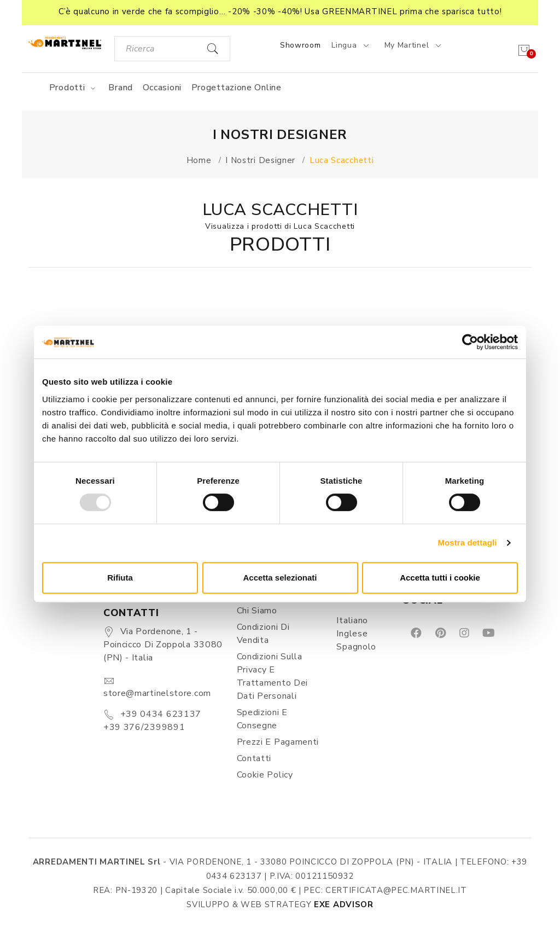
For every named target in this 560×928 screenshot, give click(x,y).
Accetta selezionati (280, 578)
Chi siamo (257, 611)
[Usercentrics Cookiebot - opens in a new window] (470, 342)
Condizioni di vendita (263, 634)
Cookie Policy (265, 775)
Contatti (254, 758)
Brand (121, 88)
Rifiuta (120, 578)
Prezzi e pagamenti (278, 742)
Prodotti (74, 88)
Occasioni (162, 88)
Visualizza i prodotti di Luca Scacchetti (280, 226)
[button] (280, 13)
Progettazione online (237, 88)
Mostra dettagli (467, 543)
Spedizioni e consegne (262, 719)
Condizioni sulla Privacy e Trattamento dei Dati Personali (273, 676)
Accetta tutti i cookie (440, 578)
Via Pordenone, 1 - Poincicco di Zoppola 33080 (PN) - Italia (163, 645)
